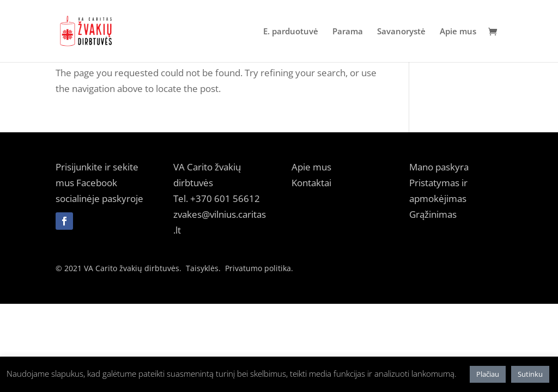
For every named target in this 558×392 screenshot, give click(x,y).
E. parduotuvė (291, 32)
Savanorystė (401, 32)
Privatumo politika (258, 268)
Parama (348, 32)
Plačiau (488, 374)
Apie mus (458, 32)
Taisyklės (202, 268)
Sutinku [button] (530, 374)
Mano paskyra (439, 167)
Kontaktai (311, 183)
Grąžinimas (433, 214)
